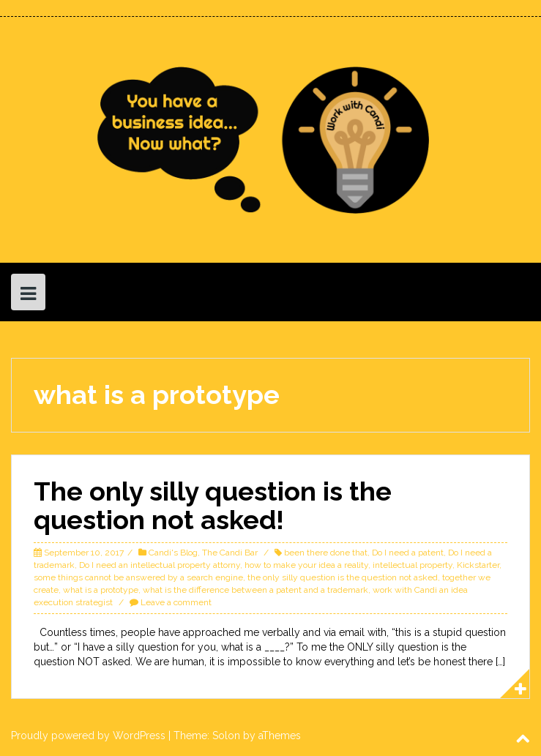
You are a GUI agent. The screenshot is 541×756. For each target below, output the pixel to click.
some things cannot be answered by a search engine (138, 577)
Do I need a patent (408, 553)
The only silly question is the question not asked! (213, 506)
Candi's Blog (173, 553)
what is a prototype (101, 590)
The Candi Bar (230, 553)
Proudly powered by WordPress (88, 736)
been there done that (326, 553)
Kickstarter (478, 565)
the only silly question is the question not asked (343, 577)
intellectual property (413, 565)
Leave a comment (176, 602)
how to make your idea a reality (306, 565)
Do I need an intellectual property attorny (160, 565)
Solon (226, 736)
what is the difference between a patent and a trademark (255, 590)
